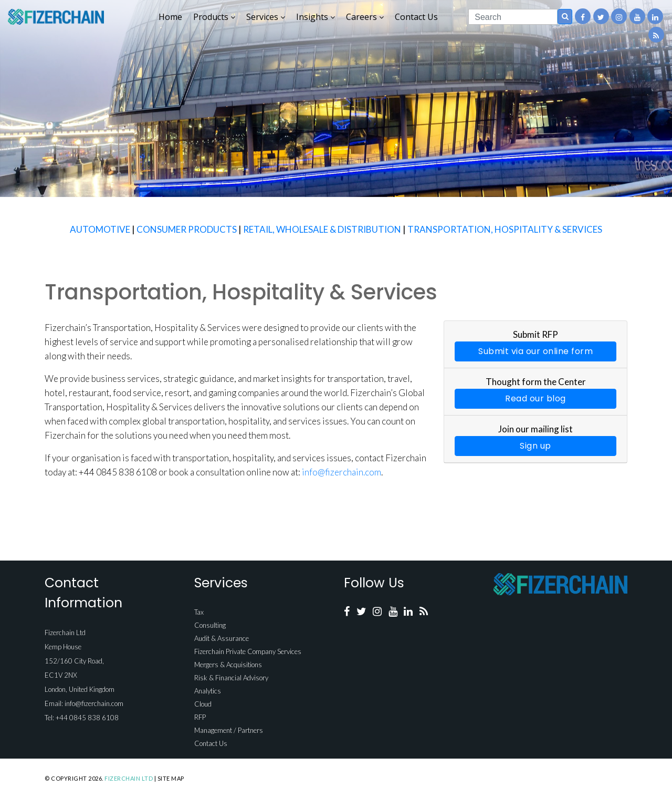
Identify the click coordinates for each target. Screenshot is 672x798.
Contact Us (416, 17)
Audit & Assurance (222, 638)
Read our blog (535, 398)
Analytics (208, 691)
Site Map (171, 778)
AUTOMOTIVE (100, 229)
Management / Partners (229, 730)
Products (214, 17)
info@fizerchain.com (342, 472)
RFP (200, 717)
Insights (316, 17)
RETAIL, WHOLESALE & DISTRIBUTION (322, 229)
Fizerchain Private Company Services (248, 651)
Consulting (210, 625)
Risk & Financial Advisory (231, 678)
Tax (199, 612)
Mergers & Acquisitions (228, 665)
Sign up (535, 446)
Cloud (203, 704)
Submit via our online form (535, 351)
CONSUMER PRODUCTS (187, 229)
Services (266, 17)
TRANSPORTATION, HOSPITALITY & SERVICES (505, 229)
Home (170, 17)
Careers (365, 17)
